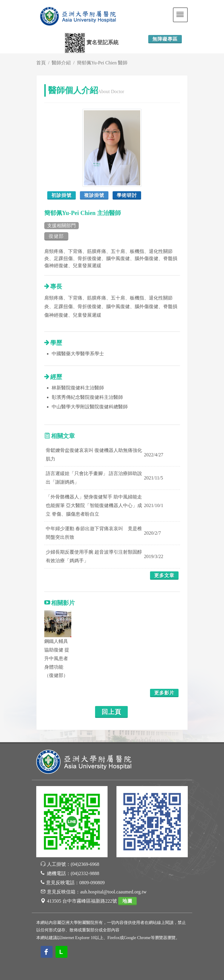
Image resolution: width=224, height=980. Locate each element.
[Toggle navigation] (180, 15)
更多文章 (164, 575)
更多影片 (164, 693)
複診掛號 (94, 195)
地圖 (127, 901)
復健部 (56, 236)
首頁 (41, 63)
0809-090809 (92, 883)
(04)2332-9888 (85, 873)
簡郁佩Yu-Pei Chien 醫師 (102, 63)
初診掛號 (61, 195)
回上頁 (111, 712)
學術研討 (127, 195)
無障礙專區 (165, 39)
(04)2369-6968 (85, 864)
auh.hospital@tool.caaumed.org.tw (113, 892)
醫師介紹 (61, 63)
